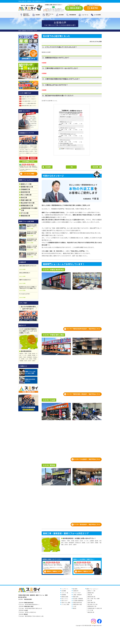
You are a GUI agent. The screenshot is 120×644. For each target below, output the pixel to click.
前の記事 (95, 167)
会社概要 (64, 591)
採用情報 (64, 595)
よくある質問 (95, 15)
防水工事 (24, 198)
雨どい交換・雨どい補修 (94, 599)
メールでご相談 (29, 174)
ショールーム (83, 15)
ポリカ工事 (25, 213)
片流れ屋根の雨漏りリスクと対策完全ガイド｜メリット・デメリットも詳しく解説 (28, 101)
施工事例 (59, 15)
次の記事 (48, 167)
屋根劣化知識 (65, 597)
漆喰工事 (90, 595)
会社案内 (36, 15)
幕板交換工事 (25, 216)
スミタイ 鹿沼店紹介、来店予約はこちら (87, 524)
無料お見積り (74, 8)
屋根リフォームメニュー (48, 15)
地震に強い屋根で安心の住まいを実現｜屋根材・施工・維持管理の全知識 (28, 97)
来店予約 (93, 8)
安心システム (65, 599)
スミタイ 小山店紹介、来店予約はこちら (87, 459)
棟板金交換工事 (91, 597)
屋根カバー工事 (26, 184)
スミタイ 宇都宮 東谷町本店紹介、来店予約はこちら (83, 329)
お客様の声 (76, 591)
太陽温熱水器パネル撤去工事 (29, 209)
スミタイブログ (77, 593)
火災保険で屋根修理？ (78, 601)
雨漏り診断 (76, 597)
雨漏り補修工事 (26, 200)
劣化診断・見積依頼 (78, 599)
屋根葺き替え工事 (27, 187)
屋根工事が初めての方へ (25, 15)
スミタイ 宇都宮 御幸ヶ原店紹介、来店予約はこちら (83, 394)
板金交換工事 (25, 192)
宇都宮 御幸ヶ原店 (77, 604)
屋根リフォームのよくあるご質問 (27, 372)
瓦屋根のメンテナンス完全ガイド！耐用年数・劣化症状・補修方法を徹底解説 (28, 99)
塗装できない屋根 (66, 603)
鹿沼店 (75, 608)
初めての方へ (65, 601)
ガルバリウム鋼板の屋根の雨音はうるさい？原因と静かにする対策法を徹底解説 (28, 103)
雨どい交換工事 (26, 195)
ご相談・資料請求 (77, 595)
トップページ (65, 589)
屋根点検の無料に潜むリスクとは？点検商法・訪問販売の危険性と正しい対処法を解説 (28, 106)
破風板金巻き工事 (27, 206)
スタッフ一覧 (65, 593)
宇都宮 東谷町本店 (77, 603)
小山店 (75, 606)
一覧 (71, 167)
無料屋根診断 (71, 15)
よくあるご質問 (65, 604)
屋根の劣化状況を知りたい (27, 380)
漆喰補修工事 (25, 189)
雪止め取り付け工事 (28, 203)
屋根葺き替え (91, 593)
